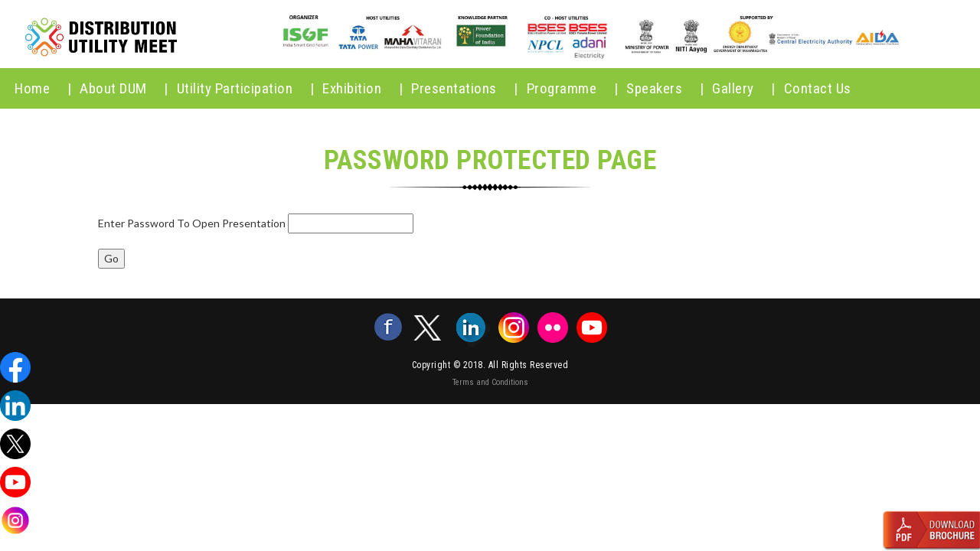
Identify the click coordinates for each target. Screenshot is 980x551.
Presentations (465, 88)
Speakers (665, 88)
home (43, 88)
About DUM (124, 88)
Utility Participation (246, 88)
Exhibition (363, 88)
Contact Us (818, 88)
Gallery (744, 88)
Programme (573, 88)
